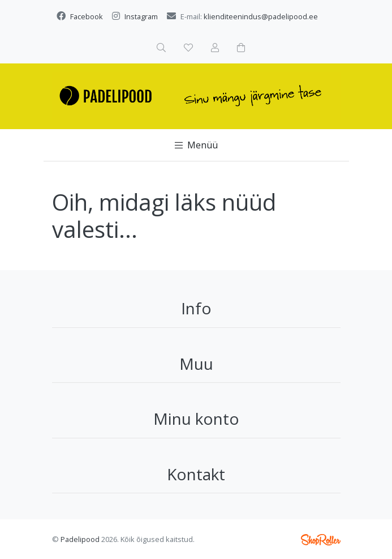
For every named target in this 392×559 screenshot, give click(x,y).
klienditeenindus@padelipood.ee (261, 16)
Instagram (141, 16)
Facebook (87, 16)
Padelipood (80, 539)
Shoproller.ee (321, 540)
